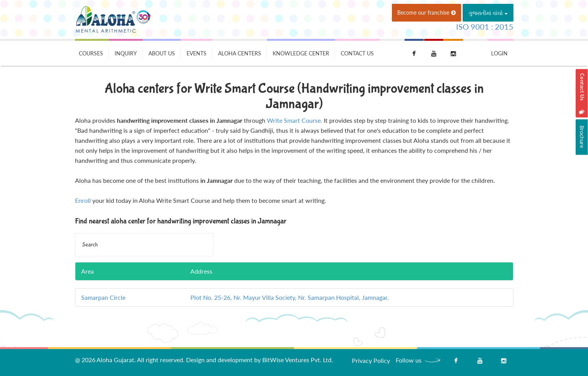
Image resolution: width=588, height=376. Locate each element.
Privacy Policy (371, 360)
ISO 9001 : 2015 (485, 27)
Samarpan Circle (103, 297)
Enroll (83, 200)
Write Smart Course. (295, 120)
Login (499, 53)
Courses (91, 53)
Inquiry (126, 53)
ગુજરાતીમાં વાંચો (488, 13)
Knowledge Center (301, 53)
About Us (162, 53)
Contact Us (357, 53)
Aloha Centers (240, 53)
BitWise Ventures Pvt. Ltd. (298, 360)
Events (197, 53)
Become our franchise (426, 13)
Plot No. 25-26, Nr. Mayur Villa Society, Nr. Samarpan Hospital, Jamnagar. (290, 297)
